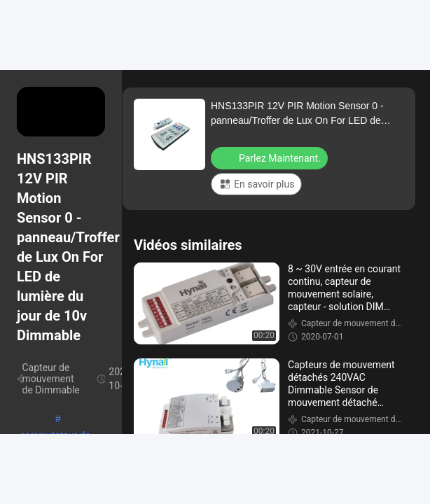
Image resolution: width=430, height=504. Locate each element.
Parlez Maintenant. (271, 157)
